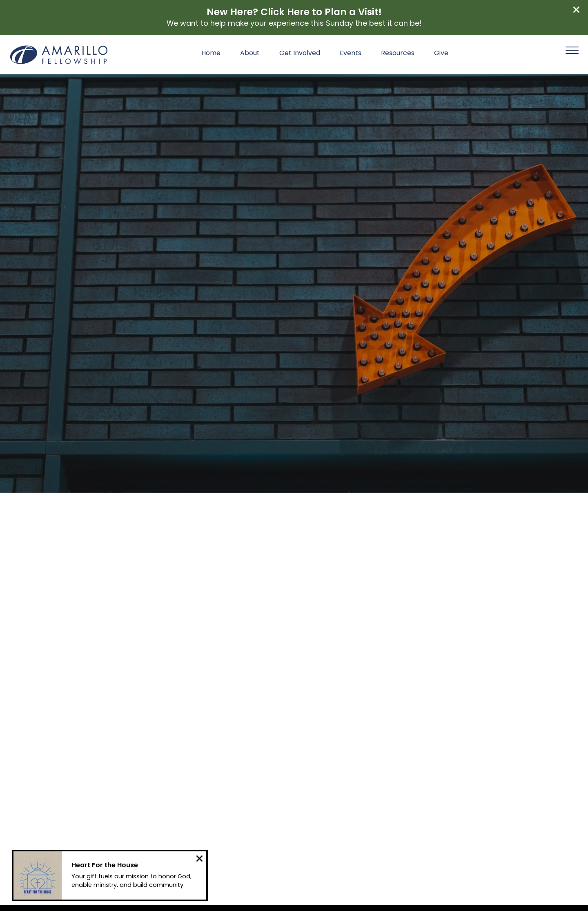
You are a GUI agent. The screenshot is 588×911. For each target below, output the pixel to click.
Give (441, 54)
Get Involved (300, 54)
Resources (398, 54)
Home (211, 54)
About (250, 54)
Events (351, 54)
